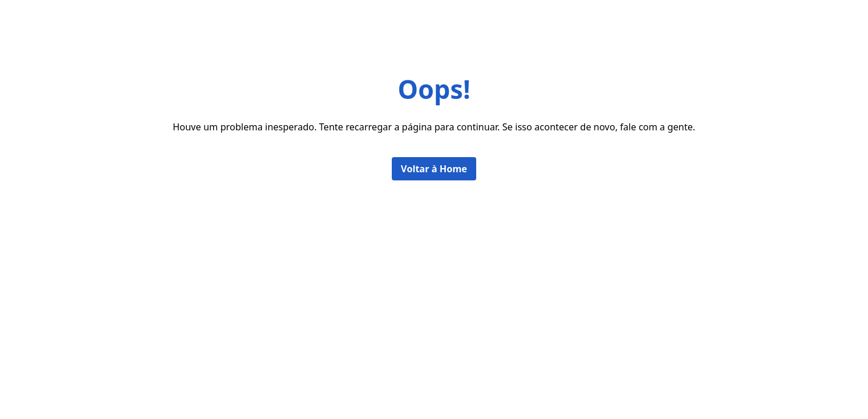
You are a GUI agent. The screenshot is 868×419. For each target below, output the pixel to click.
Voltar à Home (434, 169)
